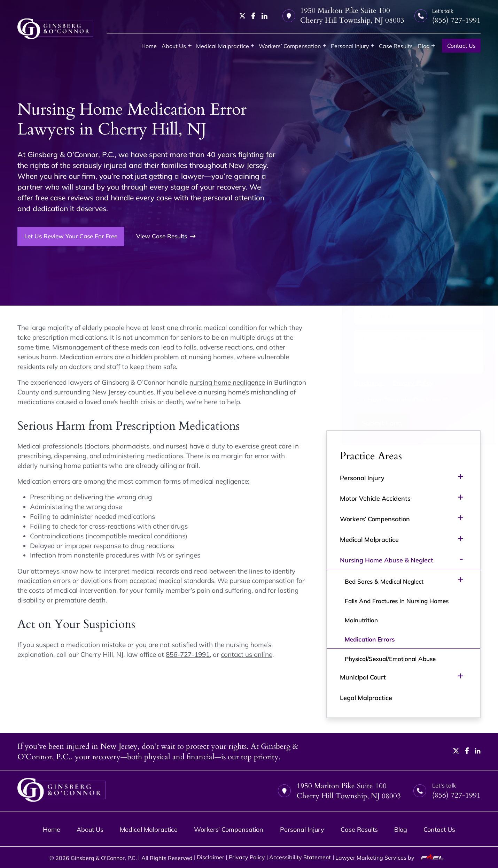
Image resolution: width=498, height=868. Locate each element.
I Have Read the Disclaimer (391, 399)
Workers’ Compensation (290, 46)
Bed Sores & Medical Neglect (384, 581)
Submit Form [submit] (367, 423)
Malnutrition (361, 620)
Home (149, 46)
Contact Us (461, 45)
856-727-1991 (188, 654)
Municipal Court (363, 677)
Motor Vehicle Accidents (375, 498)
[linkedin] (264, 16)
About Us (174, 46)
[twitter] (243, 16)
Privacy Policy (398, 383)
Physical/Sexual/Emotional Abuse (390, 659)
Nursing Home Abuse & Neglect (387, 560)
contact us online (247, 654)
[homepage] (55, 29)
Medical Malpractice (223, 46)
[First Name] (370, 269)
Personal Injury (350, 46)
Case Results (396, 46)
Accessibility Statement (300, 857)
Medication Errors (370, 639)
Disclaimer (354, 383)
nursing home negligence (227, 382)
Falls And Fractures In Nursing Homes (397, 601)
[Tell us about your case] (403, 352)
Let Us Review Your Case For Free (71, 236)
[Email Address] (403, 316)
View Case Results (166, 236)
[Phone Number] (403, 292)
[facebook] (254, 16)
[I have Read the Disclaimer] (343, 400)
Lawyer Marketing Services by (392, 858)
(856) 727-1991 (375, 238)
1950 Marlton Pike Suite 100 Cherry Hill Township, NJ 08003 (343, 16)
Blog (424, 46)
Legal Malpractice (366, 698)
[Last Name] (437, 269)
